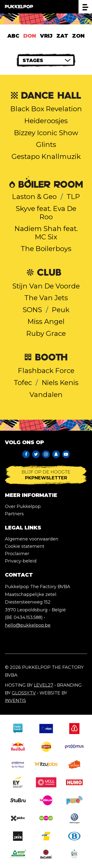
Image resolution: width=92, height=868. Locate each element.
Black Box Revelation (46, 109)
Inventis (15, 701)
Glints (46, 144)
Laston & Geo (34, 197)
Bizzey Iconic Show (46, 133)
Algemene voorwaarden (32, 539)
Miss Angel (46, 321)
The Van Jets (46, 298)
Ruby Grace (46, 333)
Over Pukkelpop (23, 506)
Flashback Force (46, 371)
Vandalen (46, 395)
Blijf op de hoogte (46, 475)
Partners (14, 514)
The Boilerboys (46, 249)
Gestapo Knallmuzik (46, 156)
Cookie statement (25, 546)
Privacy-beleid (21, 561)
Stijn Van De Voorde (46, 286)
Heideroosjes (46, 121)
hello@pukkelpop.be (28, 625)
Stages (33, 60)
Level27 (44, 685)
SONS (32, 310)
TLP (73, 197)
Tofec (23, 383)
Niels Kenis (60, 383)
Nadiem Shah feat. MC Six (46, 233)
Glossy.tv (24, 693)
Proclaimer (17, 554)
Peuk (61, 310)
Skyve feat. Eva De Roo (46, 213)
